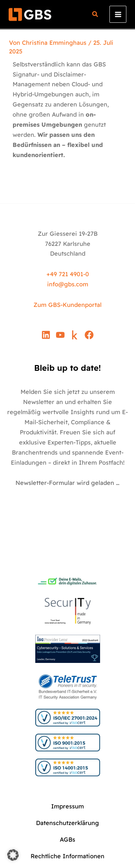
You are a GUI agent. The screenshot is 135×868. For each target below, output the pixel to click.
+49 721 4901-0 (68, 274)
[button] (95, 15)
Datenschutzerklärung (67, 823)
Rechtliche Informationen (67, 856)
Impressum (67, 806)
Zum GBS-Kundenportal (67, 305)
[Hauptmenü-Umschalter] (118, 14)
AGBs (67, 839)
